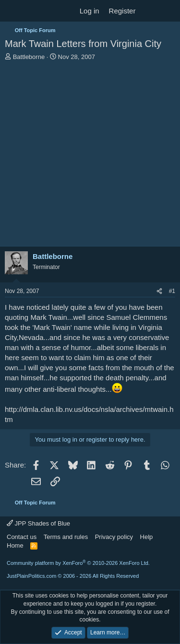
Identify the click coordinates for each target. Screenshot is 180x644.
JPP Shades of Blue (38, 523)
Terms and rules (66, 537)
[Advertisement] (90, 156)
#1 (172, 291)
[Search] (169, 11)
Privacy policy (114, 537)
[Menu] (13, 11)
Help (147, 537)
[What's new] (150, 11)
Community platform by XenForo (78, 563)
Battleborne (29, 57)
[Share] (159, 291)
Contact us (22, 537)
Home (15, 545)
